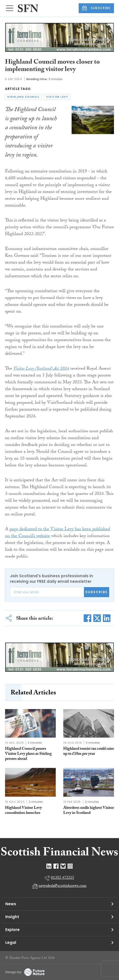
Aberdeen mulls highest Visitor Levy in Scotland (89, 811)
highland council (23, 97)
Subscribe (97, 592)
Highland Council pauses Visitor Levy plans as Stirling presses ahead (28, 754)
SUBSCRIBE (96, 8)
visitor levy (57, 97)
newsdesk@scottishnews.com (63, 886)
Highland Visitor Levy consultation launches (23, 811)
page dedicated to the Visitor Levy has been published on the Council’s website (57, 533)
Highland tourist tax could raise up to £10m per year (89, 752)
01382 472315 (63, 878)
